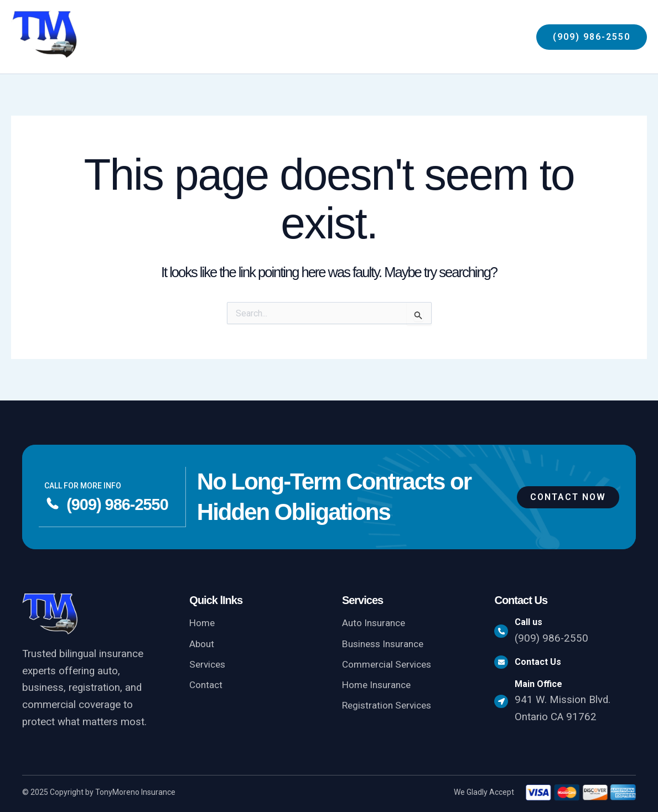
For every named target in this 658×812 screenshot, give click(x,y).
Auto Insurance (376, 623)
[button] (452, 37)
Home (203, 623)
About (203, 644)
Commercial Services (390, 666)
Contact (207, 688)
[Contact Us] (504, 664)
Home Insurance (380, 688)
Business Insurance (387, 644)
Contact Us (544, 664)
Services (209, 666)
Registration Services (390, 709)
